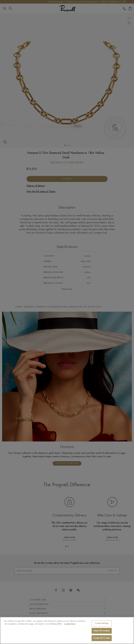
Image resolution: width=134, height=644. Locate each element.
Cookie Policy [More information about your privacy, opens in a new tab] (70, 624)
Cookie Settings (102, 623)
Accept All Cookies (102, 638)
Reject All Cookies (102, 631)
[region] (67, 630)
